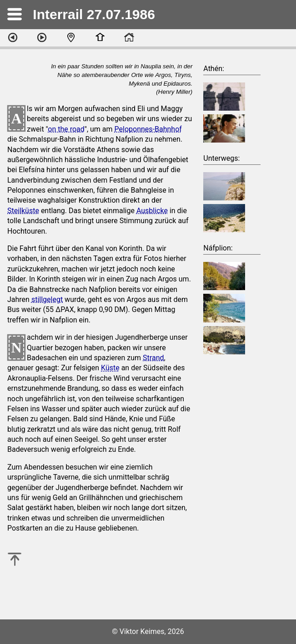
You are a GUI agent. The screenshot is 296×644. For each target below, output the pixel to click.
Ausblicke (152, 211)
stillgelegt (47, 299)
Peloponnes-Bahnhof (148, 129)
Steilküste (23, 211)
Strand (153, 358)
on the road (66, 129)
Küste (110, 368)
